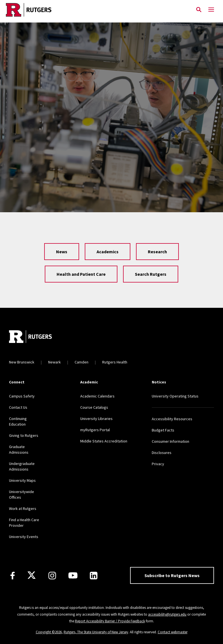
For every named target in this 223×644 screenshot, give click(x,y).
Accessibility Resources (172, 419)
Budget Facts (163, 430)
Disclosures (162, 453)
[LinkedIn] (94, 576)
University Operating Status (175, 396)
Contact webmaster (173, 632)
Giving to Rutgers (24, 435)
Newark (54, 362)
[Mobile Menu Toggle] (211, 10)
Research (157, 252)
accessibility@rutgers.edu (167, 614)
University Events (24, 537)
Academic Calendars (97, 396)
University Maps (22, 480)
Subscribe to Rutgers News (172, 575)
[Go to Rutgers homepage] (30, 337)
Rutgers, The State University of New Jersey (96, 632)
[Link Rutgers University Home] (96, 10)
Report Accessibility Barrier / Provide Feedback (110, 621)
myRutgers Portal (95, 430)
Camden (82, 362)
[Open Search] (199, 10)
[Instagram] (52, 576)
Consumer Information (170, 441)
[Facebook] (13, 576)
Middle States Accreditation (104, 441)
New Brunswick (22, 362)
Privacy (158, 464)
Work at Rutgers (23, 509)
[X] (32, 575)
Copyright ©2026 (49, 632)
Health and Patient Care (81, 274)
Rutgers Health (115, 362)
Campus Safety (22, 396)
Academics (108, 252)
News (62, 252)
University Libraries (96, 419)
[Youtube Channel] (73, 575)
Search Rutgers (151, 274)
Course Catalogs (94, 407)
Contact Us (18, 407)
